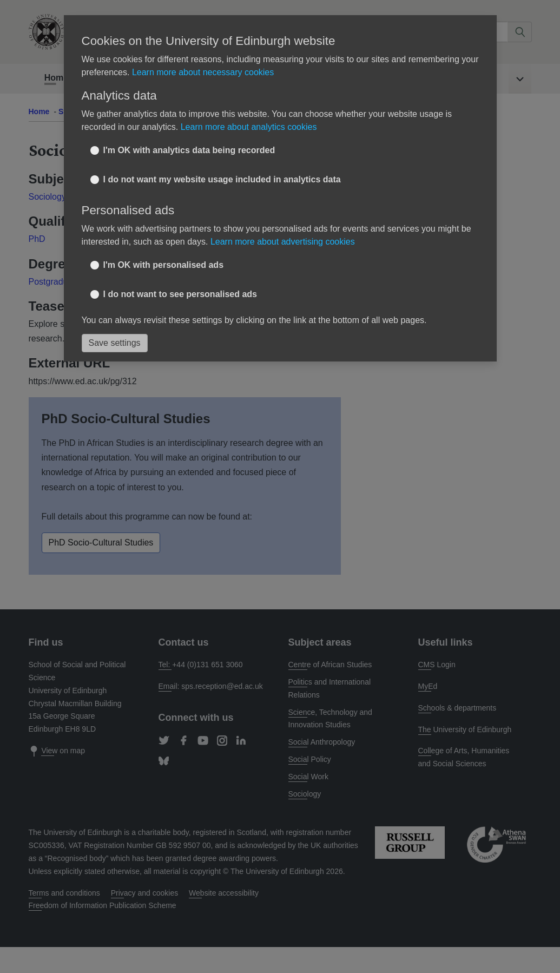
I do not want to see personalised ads (180, 294)
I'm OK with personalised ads (164, 265)
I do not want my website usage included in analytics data (222, 179)
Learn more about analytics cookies (249, 127)
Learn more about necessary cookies (203, 72)
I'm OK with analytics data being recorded (189, 150)
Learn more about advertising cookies (283, 242)
